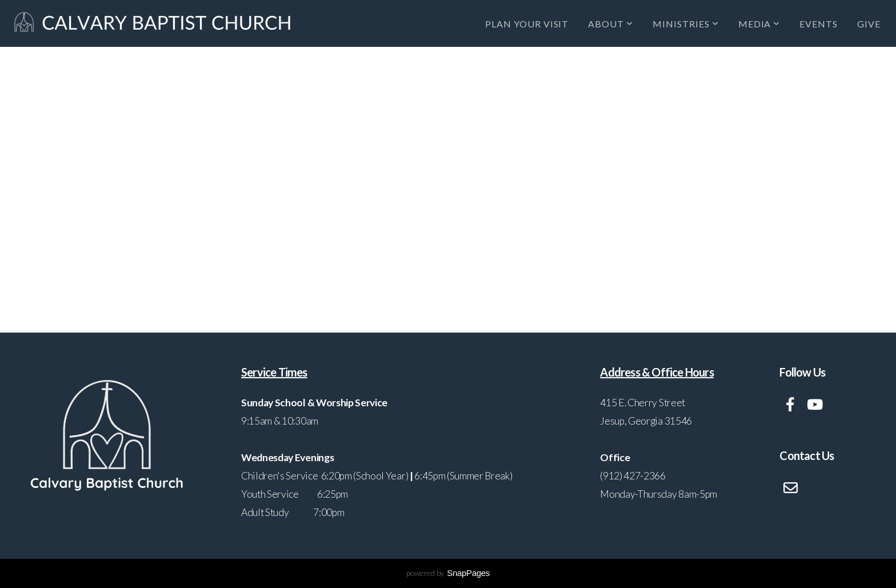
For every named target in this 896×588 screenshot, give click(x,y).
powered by (448, 573)
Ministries (686, 24)
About (611, 24)
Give (869, 24)
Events (819, 24)
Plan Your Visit (527, 24)
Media (759, 24)
